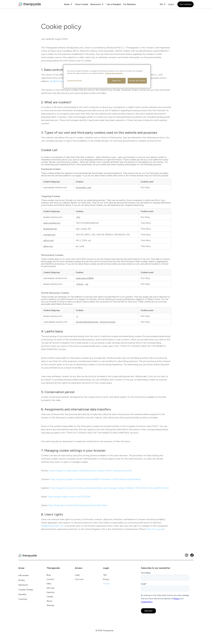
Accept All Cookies (137, 81)
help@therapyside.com (52, 526)
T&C (105, 575)
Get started (186, 4)
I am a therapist (114, 4)
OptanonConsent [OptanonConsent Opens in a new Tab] (108, 322)
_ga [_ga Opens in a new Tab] (86, 284)
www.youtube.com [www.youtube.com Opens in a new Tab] (52, 223)
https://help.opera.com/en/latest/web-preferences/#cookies (78, 505)
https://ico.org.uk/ (155, 529)
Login (77, 575)
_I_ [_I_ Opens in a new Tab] (77, 316)
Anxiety (22, 580)
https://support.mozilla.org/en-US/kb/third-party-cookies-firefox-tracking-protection (90, 471)
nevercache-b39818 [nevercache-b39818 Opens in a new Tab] (85, 278)
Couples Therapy (26, 590)
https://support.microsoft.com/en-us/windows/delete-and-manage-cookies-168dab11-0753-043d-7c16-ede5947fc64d (109, 488)
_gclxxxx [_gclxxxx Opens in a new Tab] (80, 284)
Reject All (117, 81)
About (49, 601)
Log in (171, 4)
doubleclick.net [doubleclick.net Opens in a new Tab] (50, 229)
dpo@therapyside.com (61, 81)
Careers (50, 597)
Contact (50, 579)
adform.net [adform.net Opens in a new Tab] (48, 240)
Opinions (51, 592)
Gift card (50, 588)
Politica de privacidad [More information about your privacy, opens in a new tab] (114, 73)
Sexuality (22, 594)
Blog (49, 575)
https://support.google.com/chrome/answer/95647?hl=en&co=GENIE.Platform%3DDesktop (95, 479)
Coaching (23, 599)
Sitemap (50, 605)
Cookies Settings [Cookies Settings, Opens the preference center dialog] (74, 80)
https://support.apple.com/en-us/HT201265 (69, 497)
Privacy (106, 579)
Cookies (107, 584)
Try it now (79, 579)
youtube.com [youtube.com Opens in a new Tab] (49, 235)
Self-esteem (24, 575)
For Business (130, 4)
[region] (107, 76)
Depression (23, 585)
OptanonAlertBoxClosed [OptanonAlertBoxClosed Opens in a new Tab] (87, 322)
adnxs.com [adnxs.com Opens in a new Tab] (48, 246)
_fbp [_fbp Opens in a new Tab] (78, 217)
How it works (82, 4)
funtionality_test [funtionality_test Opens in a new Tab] (84, 188)
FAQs (49, 584)
